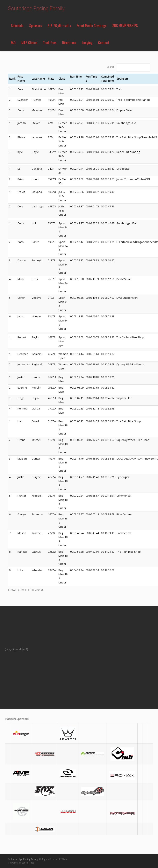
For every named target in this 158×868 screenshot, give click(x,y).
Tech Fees (50, 43)
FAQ (13, 43)
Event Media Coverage (92, 26)
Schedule (17, 26)
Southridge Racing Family (36, 9)
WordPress (28, 863)
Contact (104, 43)
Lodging (87, 43)
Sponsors (35, 26)
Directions (69, 43)
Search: (111, 67)
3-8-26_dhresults (59, 26)
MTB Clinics (29, 43)
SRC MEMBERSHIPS (125, 26)
